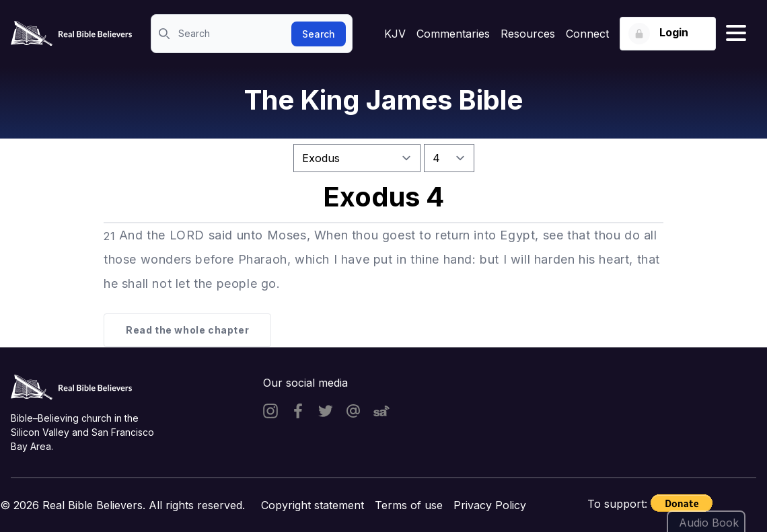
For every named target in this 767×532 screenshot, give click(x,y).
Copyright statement (313, 505)
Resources (528, 34)
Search (319, 34)
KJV (395, 34)
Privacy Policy (490, 505)
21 (109, 236)
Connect (587, 34)
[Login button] (668, 34)
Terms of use (409, 505)
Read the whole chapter (187, 330)
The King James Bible (383, 100)
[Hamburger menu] (736, 34)
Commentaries (453, 34)
